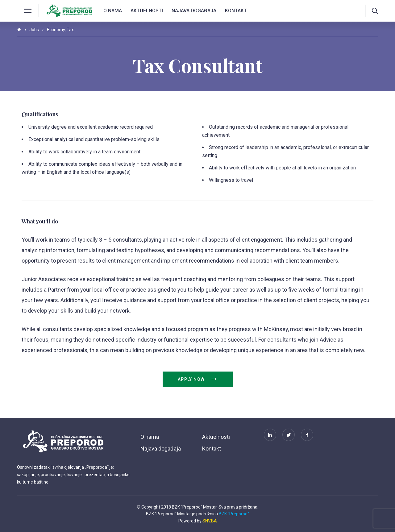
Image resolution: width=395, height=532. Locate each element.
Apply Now (197, 379)
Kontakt (236, 11)
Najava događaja (194, 11)
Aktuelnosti (147, 11)
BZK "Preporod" (234, 514)
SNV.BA (210, 521)
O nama (113, 11)
